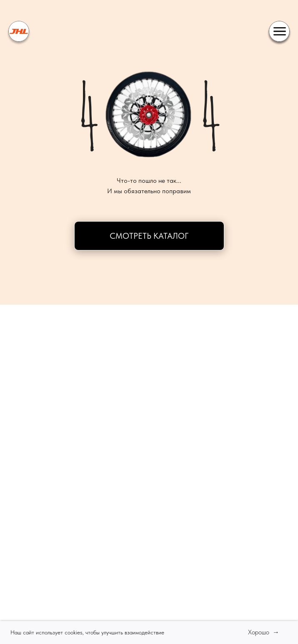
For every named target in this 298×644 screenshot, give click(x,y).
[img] (19, 31)
